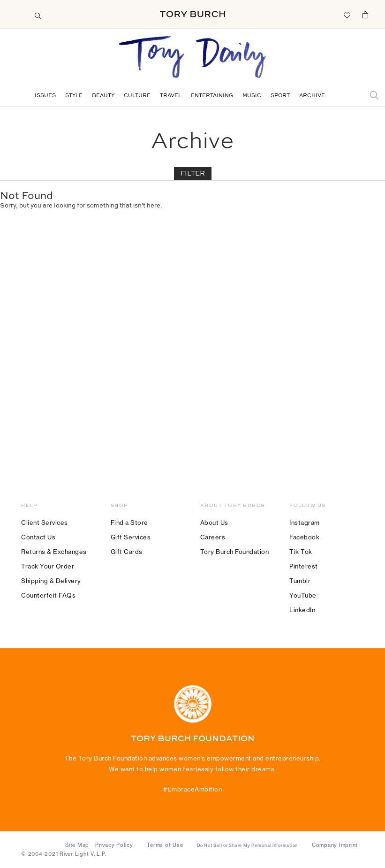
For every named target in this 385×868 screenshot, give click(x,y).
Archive (312, 96)
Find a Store (129, 522)
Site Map (77, 845)
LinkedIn (302, 610)
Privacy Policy (114, 845)
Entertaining (212, 96)
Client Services (45, 522)
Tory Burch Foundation (235, 552)
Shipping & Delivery (51, 581)
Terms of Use (165, 845)
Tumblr (300, 581)
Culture (137, 96)
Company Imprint (335, 845)
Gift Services (131, 537)
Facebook (304, 537)
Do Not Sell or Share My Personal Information (247, 845)
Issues (45, 96)
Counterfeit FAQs (48, 595)
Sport (280, 96)
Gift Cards (127, 552)
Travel (171, 96)
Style (74, 96)
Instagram (305, 522)
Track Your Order (48, 566)
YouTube (303, 595)
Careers (213, 537)
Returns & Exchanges (54, 552)
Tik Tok (301, 552)
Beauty (103, 96)
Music (252, 96)
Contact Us (38, 537)
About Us (214, 522)
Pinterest (304, 566)
